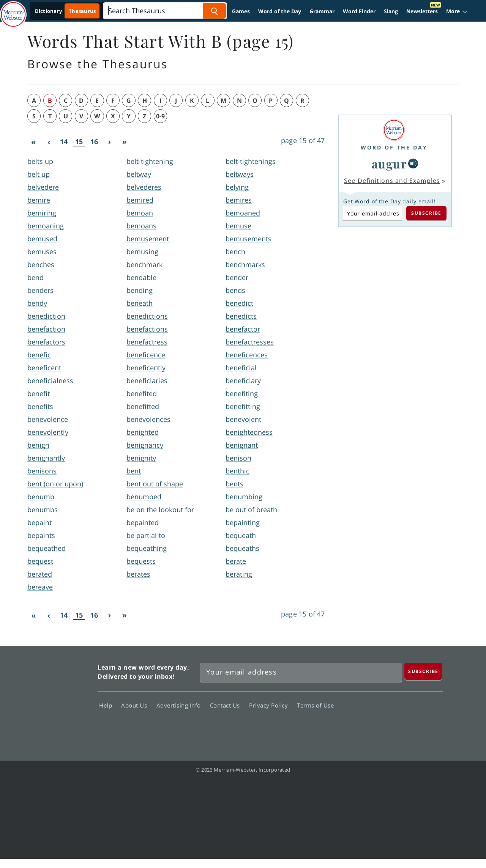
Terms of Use (315, 705)
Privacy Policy (271, 705)
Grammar (322, 11)
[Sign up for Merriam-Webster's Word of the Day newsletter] (301, 672)
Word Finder (359, 11)
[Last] (125, 142)
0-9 (160, 116)
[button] (457, 11)
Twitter (373, 727)
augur (389, 164)
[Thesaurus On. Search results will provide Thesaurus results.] (66, 11)
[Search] (165, 11)
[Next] (109, 142)
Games (241, 11)
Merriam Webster (58, 699)
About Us (136, 705)
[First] (33, 142)
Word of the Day (280, 11)
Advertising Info (181, 705)
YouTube (401, 727)
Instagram (428, 727)
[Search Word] (214, 11)
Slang (391, 11)
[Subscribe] (423, 671)
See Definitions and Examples (392, 181)
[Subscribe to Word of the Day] (373, 213)
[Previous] (49, 142)
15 (79, 142)
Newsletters (422, 11)
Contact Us (227, 705)
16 (94, 142)
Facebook (346, 727)
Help (108, 705)
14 (64, 142)
